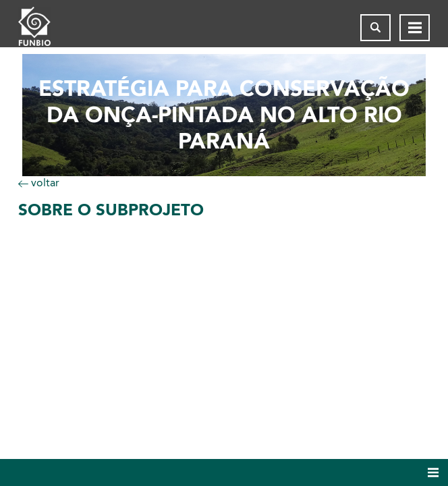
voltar (39, 183)
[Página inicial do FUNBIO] (45, 28)
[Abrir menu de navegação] (415, 28)
